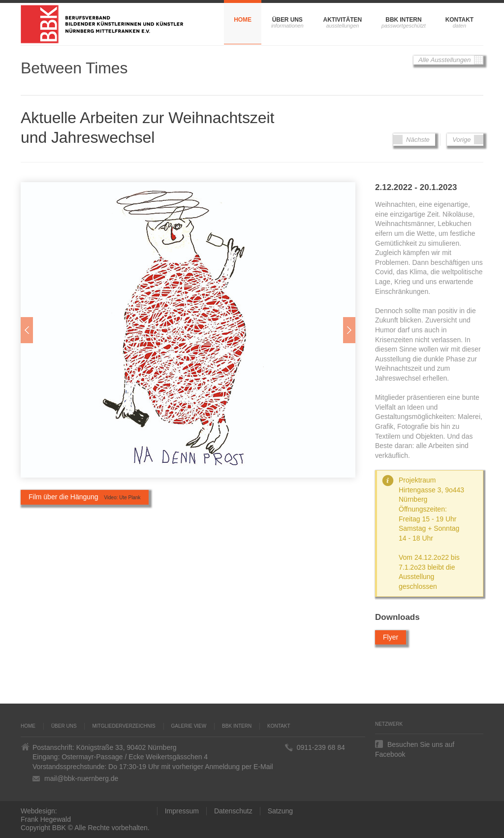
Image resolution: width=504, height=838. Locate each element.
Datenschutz (233, 811)
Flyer (391, 637)
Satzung (280, 811)
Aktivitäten (343, 20)
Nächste (414, 140)
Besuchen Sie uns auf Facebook (415, 744)
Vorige (465, 140)
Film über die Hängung (85, 497)
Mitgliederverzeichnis (124, 726)
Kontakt (459, 20)
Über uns (287, 20)
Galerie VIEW (189, 726)
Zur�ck (27, 330)
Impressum (182, 811)
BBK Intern (403, 20)
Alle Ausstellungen (448, 60)
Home (243, 20)
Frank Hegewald (46, 819)
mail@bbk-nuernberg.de (81, 778)
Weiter (349, 330)
